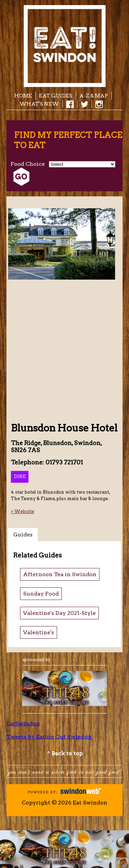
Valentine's (39, 632)
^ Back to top (65, 753)
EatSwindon (23, 723)
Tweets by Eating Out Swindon (49, 737)
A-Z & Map (94, 96)
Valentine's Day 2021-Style (59, 613)
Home (23, 96)
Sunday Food (41, 594)
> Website (22, 511)
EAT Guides (56, 96)
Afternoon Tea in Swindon (60, 574)
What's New (39, 104)
